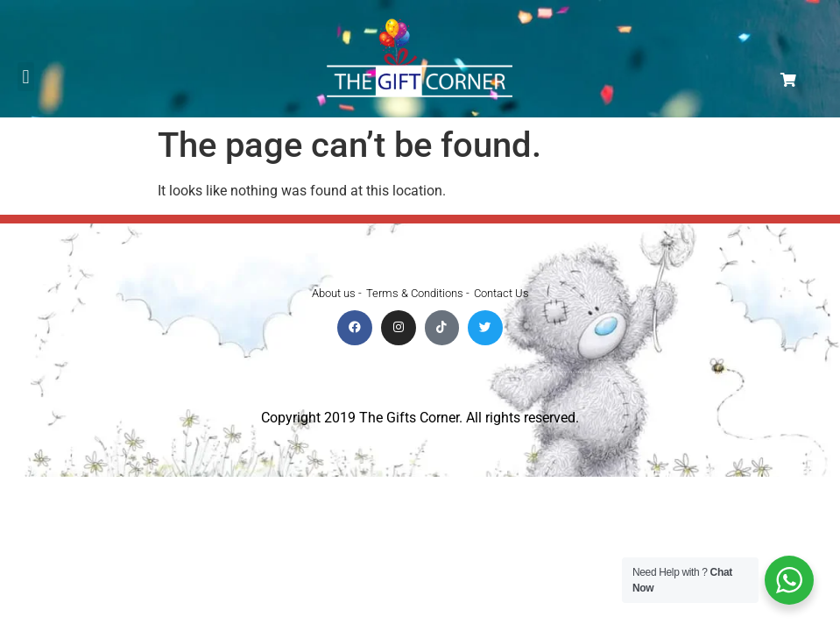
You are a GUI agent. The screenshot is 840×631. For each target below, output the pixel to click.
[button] (26, 77)
